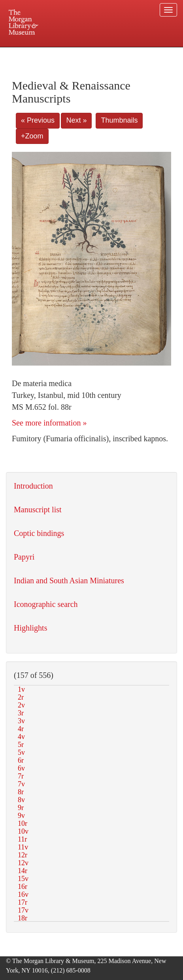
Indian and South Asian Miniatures (69, 581)
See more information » (49, 423)
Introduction (33, 486)
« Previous (38, 120)
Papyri (24, 557)
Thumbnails (119, 120)
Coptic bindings (39, 533)
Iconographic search (46, 604)
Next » (76, 120)
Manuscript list (38, 510)
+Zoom (32, 136)
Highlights (30, 628)
